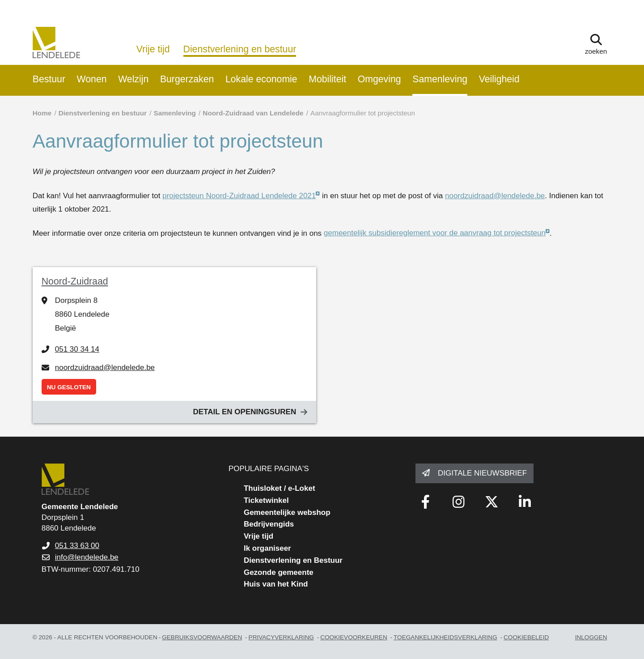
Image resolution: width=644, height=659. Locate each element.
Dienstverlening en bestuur (240, 49)
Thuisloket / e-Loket (280, 488)
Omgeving (379, 79)
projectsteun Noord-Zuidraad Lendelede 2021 (239, 196)
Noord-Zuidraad (75, 281)
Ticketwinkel (266, 500)
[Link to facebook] (425, 502)
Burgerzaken (187, 79)
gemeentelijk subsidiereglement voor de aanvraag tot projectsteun (435, 233)
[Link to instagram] (458, 502)
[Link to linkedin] (525, 502)
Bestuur (49, 79)
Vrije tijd (153, 49)
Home (42, 113)
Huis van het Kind (276, 584)
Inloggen (591, 637)
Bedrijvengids (269, 524)
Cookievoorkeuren (354, 637)
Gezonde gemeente (279, 572)
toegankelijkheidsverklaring (445, 637)
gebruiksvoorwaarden (202, 637)
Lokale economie (261, 79)
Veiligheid (499, 79)
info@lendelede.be (87, 557)
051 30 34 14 (77, 349)
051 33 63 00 (77, 546)
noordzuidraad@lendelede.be (495, 196)
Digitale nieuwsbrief (482, 473)
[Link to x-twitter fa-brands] (491, 502)
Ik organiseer (267, 548)
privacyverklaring (281, 637)
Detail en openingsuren (244, 412)
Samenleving (440, 79)
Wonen (92, 79)
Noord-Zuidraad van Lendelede (253, 113)
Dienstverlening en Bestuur (293, 560)
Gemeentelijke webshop (287, 512)
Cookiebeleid (526, 637)
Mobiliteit (327, 79)
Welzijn (133, 79)
